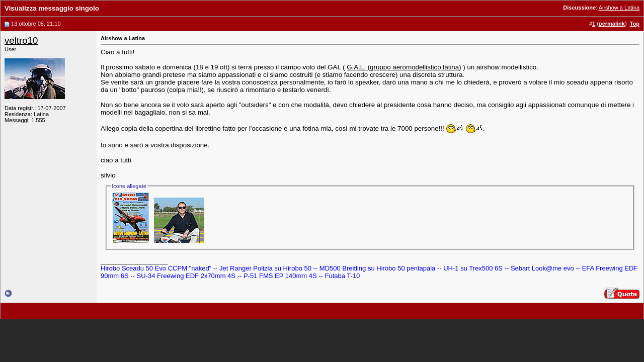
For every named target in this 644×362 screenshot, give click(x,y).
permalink (612, 24)
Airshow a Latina (619, 8)
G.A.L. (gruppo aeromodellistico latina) (404, 67)
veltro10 (21, 40)
